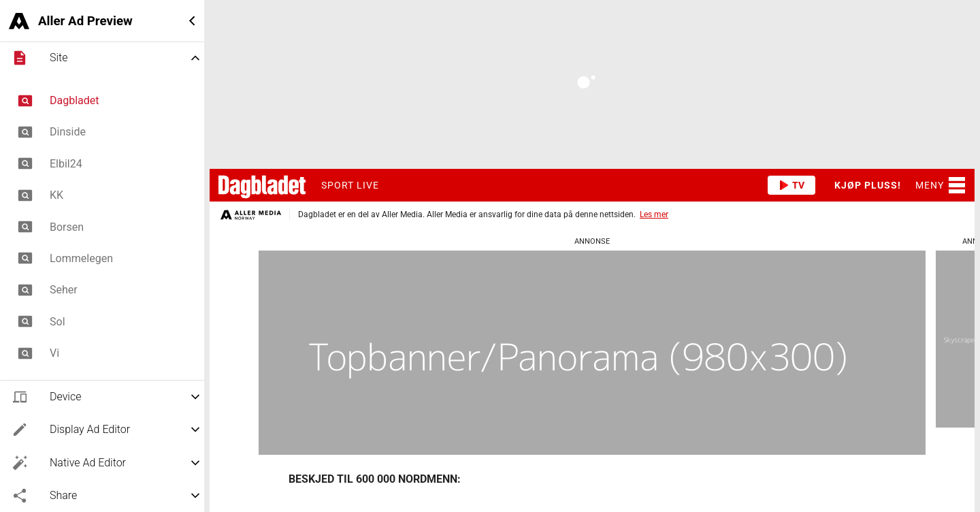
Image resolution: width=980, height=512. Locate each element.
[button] (102, 21)
